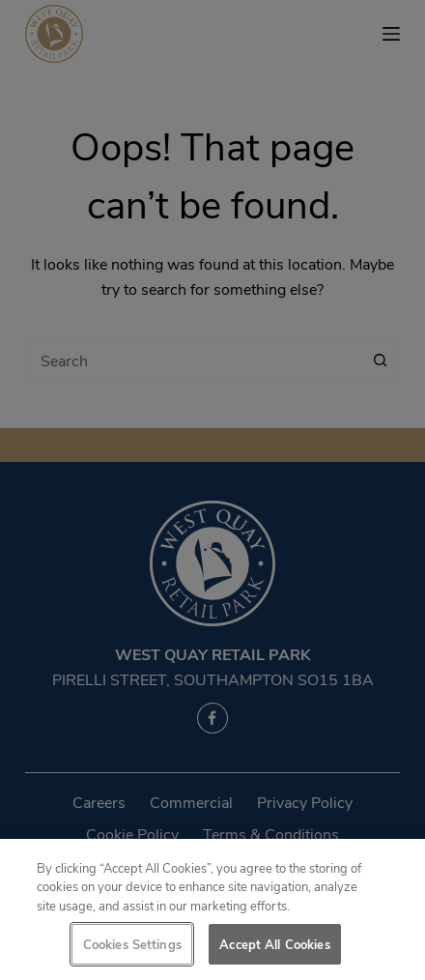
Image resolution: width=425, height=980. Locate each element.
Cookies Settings (132, 944)
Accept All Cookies (274, 944)
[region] (212, 909)
